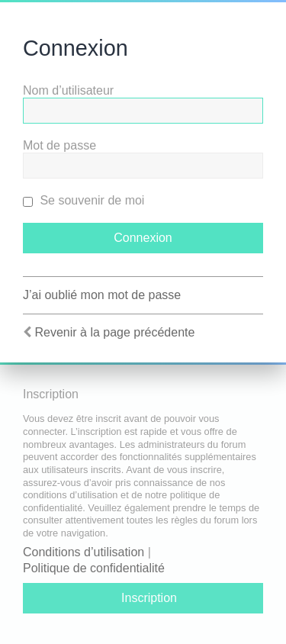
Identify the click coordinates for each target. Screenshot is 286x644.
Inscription (149, 598)
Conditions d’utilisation (84, 552)
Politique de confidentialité (94, 568)
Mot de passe (59, 145)
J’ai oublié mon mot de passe (102, 295)
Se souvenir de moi (84, 200)
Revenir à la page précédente (114, 332)
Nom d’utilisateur (68, 90)
